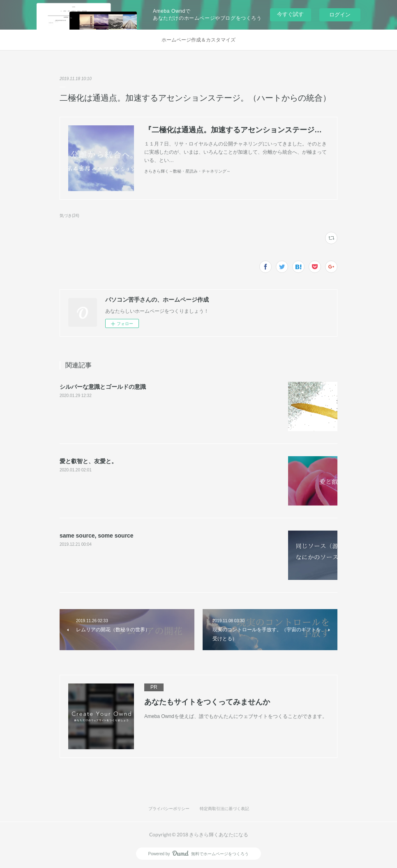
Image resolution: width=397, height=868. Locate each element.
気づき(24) (69, 216)
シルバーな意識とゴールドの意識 (103, 387)
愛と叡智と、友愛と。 (88, 461)
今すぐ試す (290, 14)
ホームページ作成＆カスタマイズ (198, 40)
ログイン (340, 15)
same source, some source (97, 536)
